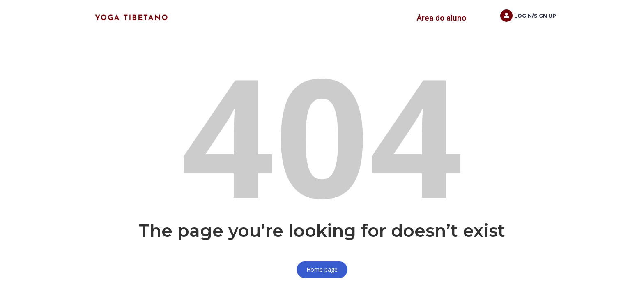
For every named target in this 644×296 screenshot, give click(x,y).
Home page (322, 269)
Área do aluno (442, 18)
